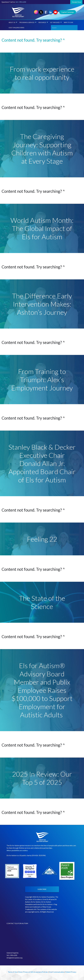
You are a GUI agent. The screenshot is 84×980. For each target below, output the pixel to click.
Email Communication (57, 972)
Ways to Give (68, 22)
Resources (43, 22)
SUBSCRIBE (42, 889)
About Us (13, 22)
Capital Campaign (68, 12)
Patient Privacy (71, 972)
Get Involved (56, 22)
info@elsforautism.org (14, 958)
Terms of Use (12, 972)
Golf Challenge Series (16, 28)
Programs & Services (28, 22)
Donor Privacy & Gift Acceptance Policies (33, 972)
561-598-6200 (21, 2)
